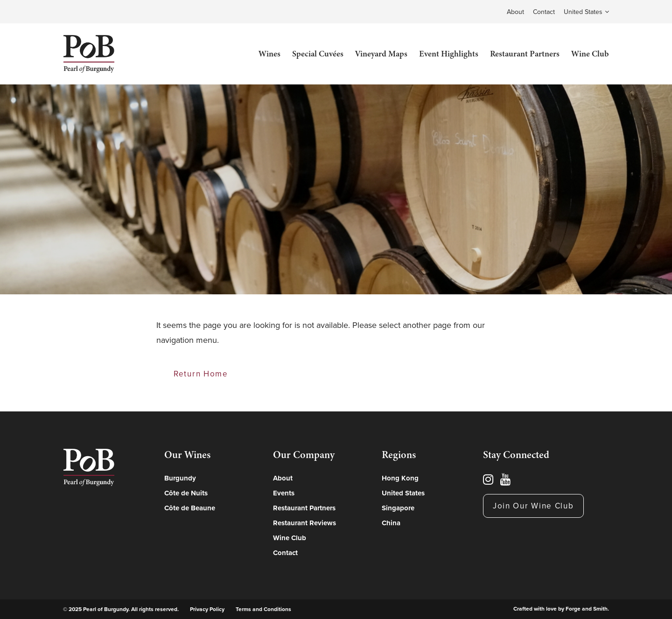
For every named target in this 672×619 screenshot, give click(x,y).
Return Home (201, 374)
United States (583, 12)
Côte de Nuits (186, 493)
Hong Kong (400, 478)
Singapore (398, 508)
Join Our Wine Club (533, 506)
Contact (544, 12)
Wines (269, 54)
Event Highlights (449, 54)
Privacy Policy (207, 609)
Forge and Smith (587, 609)
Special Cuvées (318, 54)
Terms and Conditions (263, 609)
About (515, 12)
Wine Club (590, 54)
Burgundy (180, 478)
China (391, 523)
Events (284, 493)
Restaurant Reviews (304, 523)
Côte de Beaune (190, 508)
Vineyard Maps (381, 54)
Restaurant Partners (525, 54)
